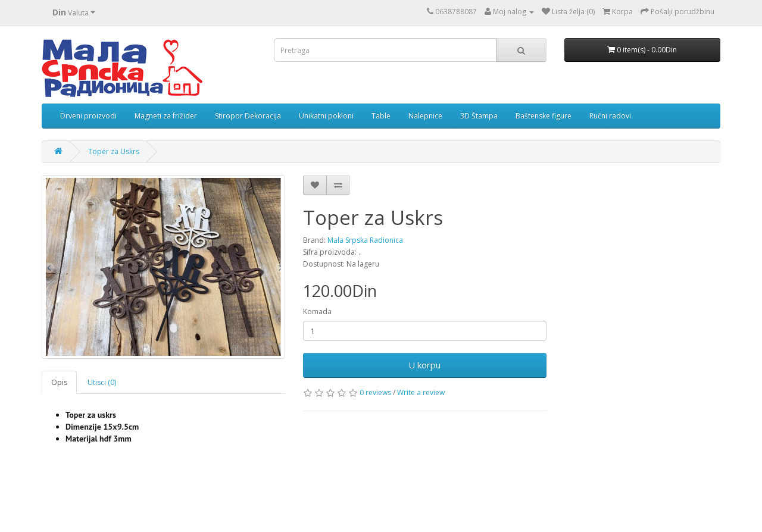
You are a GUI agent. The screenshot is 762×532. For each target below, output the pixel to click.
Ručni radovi (610, 116)
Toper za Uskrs (114, 151)
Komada (317, 312)
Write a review (421, 392)
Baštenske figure (544, 116)
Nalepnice (425, 116)
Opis (59, 382)
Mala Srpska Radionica (365, 240)
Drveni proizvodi (88, 116)
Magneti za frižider (166, 116)
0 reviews (375, 392)
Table (381, 116)
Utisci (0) (102, 382)
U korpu (424, 365)
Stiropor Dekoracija (248, 116)
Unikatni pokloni (326, 116)
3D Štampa (479, 116)
